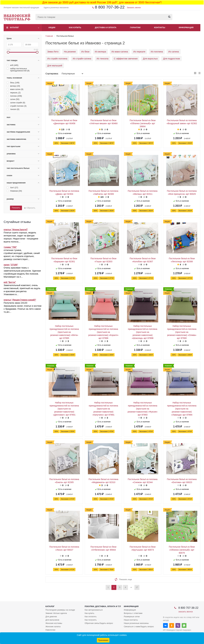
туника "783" (10, 247)
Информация (186, 27)
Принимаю (103, 640)
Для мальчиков (52, 620)
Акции (52, 27)
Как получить (91, 620)
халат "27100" (11, 265)
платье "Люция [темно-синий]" (20, 300)
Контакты (160, 27)
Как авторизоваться (94, 610)
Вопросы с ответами (133, 613)
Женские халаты (53, 627)
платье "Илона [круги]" (16, 230)
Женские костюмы (54, 623)
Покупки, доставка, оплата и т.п (103, 606)
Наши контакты (131, 620)
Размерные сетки (132, 617)
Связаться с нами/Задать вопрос (139, 627)
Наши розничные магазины (136, 623)
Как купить (75, 27)
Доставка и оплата (106, 27)
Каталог (14, 27)
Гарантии (135, 27)
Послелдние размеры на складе (60, 610)
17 (137, 587)
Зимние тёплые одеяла (56, 613)
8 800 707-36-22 (110, 7)
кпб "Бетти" (10, 282)
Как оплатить (91, 617)
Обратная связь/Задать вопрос (99, 623)
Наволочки (50, 630)
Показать (16, 208)
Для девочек (51, 617)
